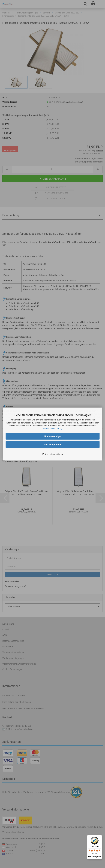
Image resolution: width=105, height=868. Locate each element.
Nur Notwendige (52, 436)
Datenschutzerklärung (52, 428)
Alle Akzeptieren (52, 445)
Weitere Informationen (53, 454)
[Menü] (100, 837)
